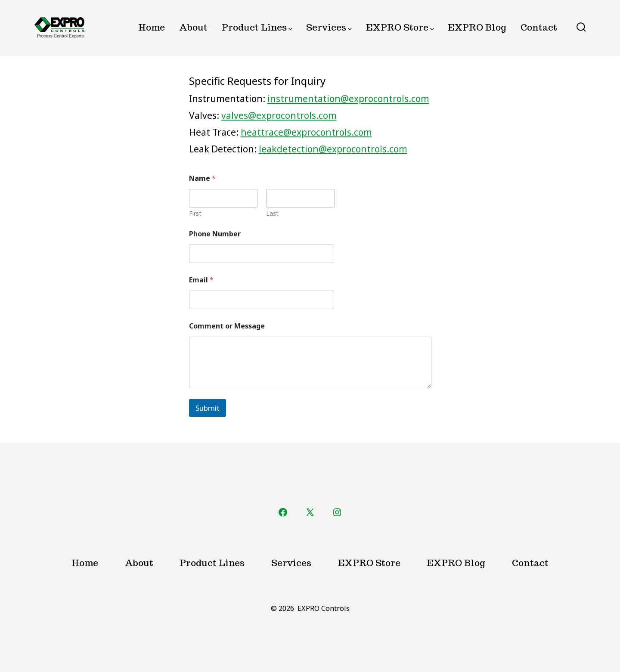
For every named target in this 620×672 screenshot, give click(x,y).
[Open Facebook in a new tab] (283, 512)
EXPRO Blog (477, 27)
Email (201, 280)
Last (272, 213)
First (195, 213)
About (193, 27)
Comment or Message (227, 326)
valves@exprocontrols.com (279, 115)
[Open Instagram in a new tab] (337, 512)
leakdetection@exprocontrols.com (333, 149)
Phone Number (215, 234)
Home (152, 27)
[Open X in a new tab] (310, 512)
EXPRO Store (400, 27)
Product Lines (257, 27)
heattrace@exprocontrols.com (306, 132)
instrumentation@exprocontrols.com (348, 99)
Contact (539, 27)
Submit (208, 408)
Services (329, 27)
